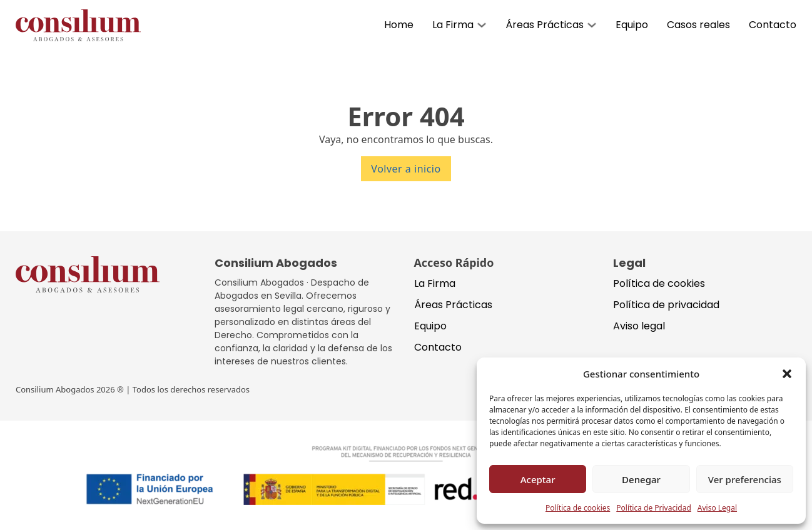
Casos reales (698, 25)
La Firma (453, 25)
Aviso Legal (717, 508)
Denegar (641, 479)
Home (399, 25)
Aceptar (538, 479)
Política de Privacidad (654, 508)
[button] (787, 374)
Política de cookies (578, 508)
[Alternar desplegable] (482, 25)
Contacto (773, 25)
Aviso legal (639, 326)
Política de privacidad (666, 305)
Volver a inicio (406, 169)
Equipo (632, 25)
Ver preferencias (745, 479)
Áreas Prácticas (545, 25)
